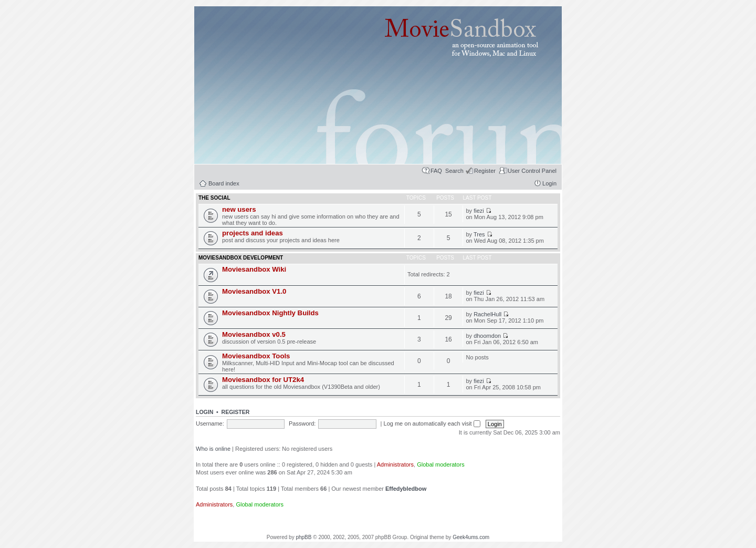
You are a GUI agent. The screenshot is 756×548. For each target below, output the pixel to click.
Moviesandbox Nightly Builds (270, 313)
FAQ (436, 171)
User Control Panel (532, 171)
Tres (479, 234)
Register (485, 171)
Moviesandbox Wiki (254, 269)
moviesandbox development (241, 258)
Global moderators (441, 464)
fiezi (479, 211)
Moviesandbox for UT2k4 (263, 380)
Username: (210, 423)
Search (454, 171)
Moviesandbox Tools (256, 356)
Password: (302, 423)
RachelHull (487, 314)
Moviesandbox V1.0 (254, 291)
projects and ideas (253, 233)
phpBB (303, 537)
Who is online (213, 449)
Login (549, 183)
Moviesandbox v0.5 (254, 334)
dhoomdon (487, 336)
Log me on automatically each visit (432, 423)
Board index (224, 183)
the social (214, 198)
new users (239, 209)
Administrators (395, 464)
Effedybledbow (406, 489)
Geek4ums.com (471, 537)
